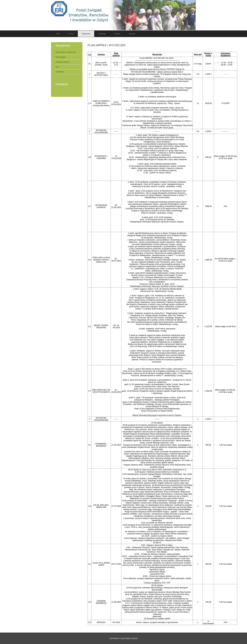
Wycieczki (86, 34)
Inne (57, 67)
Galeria (117, 34)
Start (58, 34)
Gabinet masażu (62, 62)
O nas (71, 34)
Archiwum (60, 72)
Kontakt (132, 34)
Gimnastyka (61, 57)
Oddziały (102, 34)
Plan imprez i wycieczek (107, 45)
